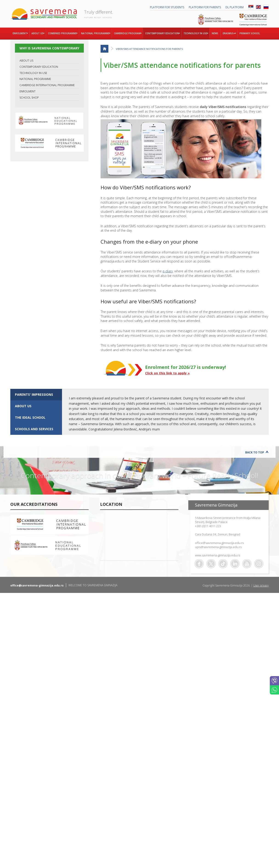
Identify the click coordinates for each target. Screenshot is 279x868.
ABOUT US (26, 61)
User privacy (261, 585)
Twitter (211, 564)
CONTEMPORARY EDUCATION (39, 67)
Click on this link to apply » (167, 373)
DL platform (235, 7)
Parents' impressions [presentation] (34, 394)
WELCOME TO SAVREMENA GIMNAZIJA (93, 585)
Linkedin (235, 564)
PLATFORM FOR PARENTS (205, 7)
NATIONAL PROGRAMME (35, 79)
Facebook (199, 564)
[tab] (36, 395)
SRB (251, 7)
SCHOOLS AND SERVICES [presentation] (34, 429)
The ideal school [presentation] (30, 417)
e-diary (168, 271)
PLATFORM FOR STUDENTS (167, 7)
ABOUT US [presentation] (23, 406)
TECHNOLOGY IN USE (33, 73)
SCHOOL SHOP (29, 98)
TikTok (223, 564)
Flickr (259, 564)
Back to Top (255, 452)
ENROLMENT (28, 91)
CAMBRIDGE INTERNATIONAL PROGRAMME (47, 85)
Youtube (247, 564)
